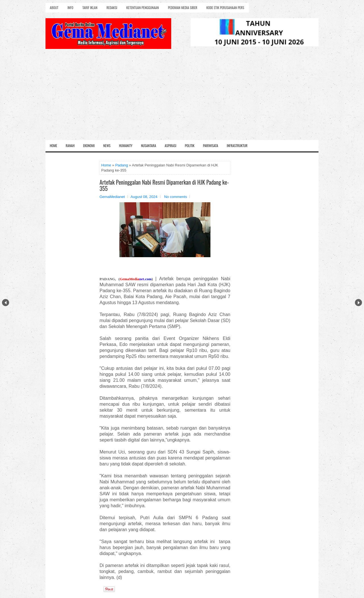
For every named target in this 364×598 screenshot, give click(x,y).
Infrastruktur (237, 146)
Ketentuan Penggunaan (142, 8)
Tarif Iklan (90, 8)
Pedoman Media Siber (183, 8)
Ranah (70, 146)
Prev (6, 303)
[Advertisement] (182, 97)
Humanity (126, 146)
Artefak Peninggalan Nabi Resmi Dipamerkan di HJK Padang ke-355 (164, 185)
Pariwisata (211, 146)
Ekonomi (89, 146)
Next (358, 303)
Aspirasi (170, 146)
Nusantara (149, 146)
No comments (175, 197)
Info (70, 8)
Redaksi (112, 8)
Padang (122, 165)
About (54, 8)
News (107, 146)
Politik (190, 146)
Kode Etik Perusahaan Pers (225, 8)
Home (53, 146)
